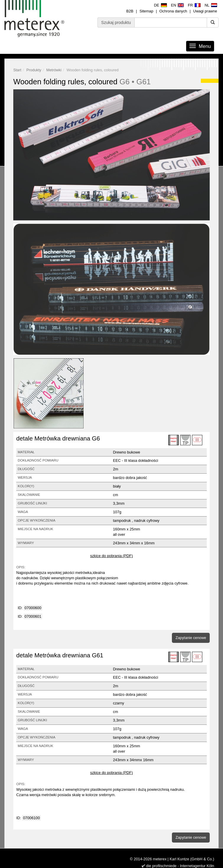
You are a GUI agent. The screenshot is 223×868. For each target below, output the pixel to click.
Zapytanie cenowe (191, 638)
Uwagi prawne (205, 11)
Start (17, 70)
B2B (130, 11)
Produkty (34, 70)
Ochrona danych (173, 11)
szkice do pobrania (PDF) (111, 556)
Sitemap (146, 11)
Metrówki (54, 70)
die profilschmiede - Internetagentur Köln (180, 866)
